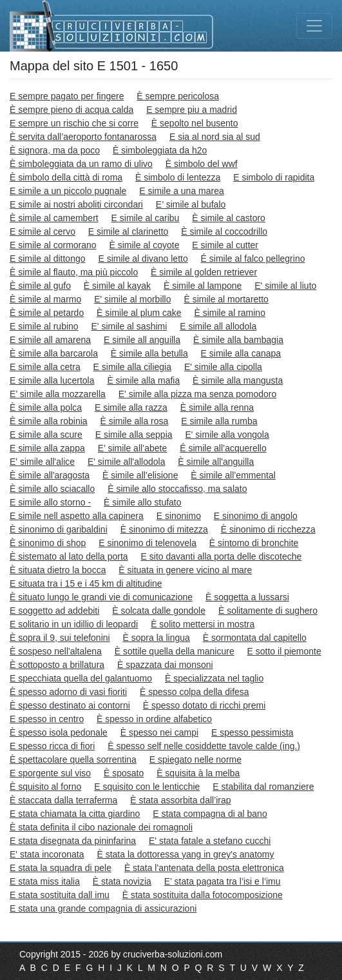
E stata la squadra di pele (61, 868)
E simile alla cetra (45, 367)
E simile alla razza (131, 407)
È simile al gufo (40, 286)
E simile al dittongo (48, 259)
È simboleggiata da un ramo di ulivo (81, 164)
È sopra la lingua (157, 638)
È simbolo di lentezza (178, 177)
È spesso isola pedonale (59, 732)
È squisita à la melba (198, 773)
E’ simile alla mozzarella (58, 394)
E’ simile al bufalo (191, 204)
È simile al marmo (45, 299)
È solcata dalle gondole (159, 611)
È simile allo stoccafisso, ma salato (177, 489)
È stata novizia (122, 881)
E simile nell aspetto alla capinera (77, 516)
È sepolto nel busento (195, 123)
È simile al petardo (47, 313)
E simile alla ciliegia (132, 367)
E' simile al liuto (285, 286)
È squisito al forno (45, 787)
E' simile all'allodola (127, 462)
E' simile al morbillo (132, 299)
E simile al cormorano (53, 245)
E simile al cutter (225, 245)
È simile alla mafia (143, 380)
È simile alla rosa (135, 421)
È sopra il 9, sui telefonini (60, 638)
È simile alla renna (217, 407)
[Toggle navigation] (314, 26)
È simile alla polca (46, 407)
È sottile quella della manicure (175, 651)
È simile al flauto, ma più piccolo (74, 272)
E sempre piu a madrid (192, 110)
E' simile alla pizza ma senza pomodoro (197, 394)
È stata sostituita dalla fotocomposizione (203, 895)
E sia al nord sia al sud (215, 137)
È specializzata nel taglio (214, 678)
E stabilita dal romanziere (263, 787)
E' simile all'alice (42, 462)
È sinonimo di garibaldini (59, 529)
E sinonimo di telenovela (147, 543)
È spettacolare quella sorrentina (73, 759)
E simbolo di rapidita (274, 177)
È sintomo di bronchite (254, 543)
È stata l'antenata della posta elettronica (204, 868)
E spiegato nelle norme (195, 759)
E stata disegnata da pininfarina (73, 841)
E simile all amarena (50, 340)
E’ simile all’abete (133, 448)
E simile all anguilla (142, 340)
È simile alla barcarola (54, 353)
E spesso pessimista (252, 732)
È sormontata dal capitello (255, 638)
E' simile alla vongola (227, 435)
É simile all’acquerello (223, 448)
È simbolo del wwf (202, 164)
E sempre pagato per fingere (67, 96)
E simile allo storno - (50, 502)
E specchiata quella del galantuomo (81, 678)
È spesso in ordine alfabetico (154, 719)
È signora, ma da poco (55, 150)
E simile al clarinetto (128, 231)
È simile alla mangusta (238, 380)
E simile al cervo (43, 231)
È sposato (124, 773)
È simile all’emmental (233, 475)
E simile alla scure (46, 435)
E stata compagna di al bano (210, 814)
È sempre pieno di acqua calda (71, 110)
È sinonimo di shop (48, 543)
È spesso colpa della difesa (195, 692)
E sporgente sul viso (50, 773)
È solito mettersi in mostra (203, 624)
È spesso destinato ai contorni (70, 705)
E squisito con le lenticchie (147, 787)
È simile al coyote (145, 245)
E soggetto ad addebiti (54, 611)
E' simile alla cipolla (223, 367)
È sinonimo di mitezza (164, 529)
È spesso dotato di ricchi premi (204, 705)
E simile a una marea (182, 191)
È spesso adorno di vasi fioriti (68, 692)
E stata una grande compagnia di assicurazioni (103, 908)
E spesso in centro (47, 719)
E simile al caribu (146, 218)
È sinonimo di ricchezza (268, 529)
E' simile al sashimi (129, 326)
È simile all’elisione (140, 475)
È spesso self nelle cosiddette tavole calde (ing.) (204, 746)
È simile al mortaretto (226, 299)
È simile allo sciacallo (52, 489)
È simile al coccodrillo (224, 231)
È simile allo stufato (143, 502)
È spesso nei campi (159, 732)
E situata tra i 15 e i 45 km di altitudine (86, 583)
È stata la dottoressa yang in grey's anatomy (185, 854)
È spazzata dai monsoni (165, 665)
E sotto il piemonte (284, 651)
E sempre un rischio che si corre (74, 123)
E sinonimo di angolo (256, 516)
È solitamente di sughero (268, 611)
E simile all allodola (218, 326)
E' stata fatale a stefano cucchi (210, 841)
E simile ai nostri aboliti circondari (76, 204)
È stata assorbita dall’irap (180, 800)
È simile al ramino (229, 313)
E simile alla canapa (241, 353)
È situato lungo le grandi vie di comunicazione (101, 597)
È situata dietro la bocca (58, 570)
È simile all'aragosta (50, 475)
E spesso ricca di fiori (52, 746)
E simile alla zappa (47, 448)
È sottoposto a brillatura (57, 665)
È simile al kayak (117, 286)
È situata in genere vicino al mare (185, 570)
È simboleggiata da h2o (160, 150)
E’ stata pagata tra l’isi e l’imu (223, 881)
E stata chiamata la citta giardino (75, 814)
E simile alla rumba (219, 421)
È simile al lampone (203, 286)
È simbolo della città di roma (66, 177)
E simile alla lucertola (52, 380)
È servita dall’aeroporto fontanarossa (83, 137)
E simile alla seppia (134, 435)
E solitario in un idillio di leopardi (74, 624)
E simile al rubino (44, 326)
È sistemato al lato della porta (69, 556)
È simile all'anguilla (216, 462)
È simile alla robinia (49, 421)
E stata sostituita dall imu (60, 895)
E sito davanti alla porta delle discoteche (222, 556)
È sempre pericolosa (178, 96)
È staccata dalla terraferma (63, 800)
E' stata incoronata (47, 854)
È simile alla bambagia (238, 340)
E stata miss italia (45, 881)
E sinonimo (179, 516)
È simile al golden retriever (204, 272)
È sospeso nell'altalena (56, 651)
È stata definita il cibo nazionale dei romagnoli (101, 827)
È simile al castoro (229, 218)
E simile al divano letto (143, 259)
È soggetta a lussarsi (247, 597)
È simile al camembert (54, 218)
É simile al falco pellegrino (253, 259)
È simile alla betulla (149, 353)
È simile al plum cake (139, 313)
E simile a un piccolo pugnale (68, 191)
